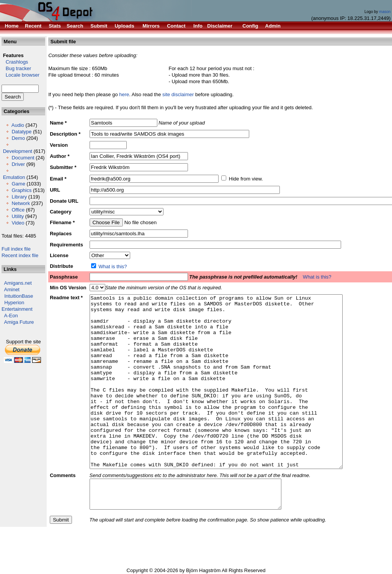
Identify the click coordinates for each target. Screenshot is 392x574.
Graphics (21, 190)
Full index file (16, 249)
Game (18, 184)
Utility (18, 216)
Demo (18, 138)
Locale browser (20, 75)
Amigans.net (18, 283)
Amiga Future (19, 322)
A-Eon (11, 316)
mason (385, 12)
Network (21, 203)
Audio (18, 125)
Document (23, 158)
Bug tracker (16, 68)
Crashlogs (15, 62)
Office (18, 210)
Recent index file (20, 255)
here (124, 94)
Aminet (12, 289)
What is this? (113, 266)
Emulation (14, 177)
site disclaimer (178, 94)
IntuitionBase (19, 296)
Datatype (21, 132)
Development (18, 151)
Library (19, 197)
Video (18, 223)
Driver (18, 164)
